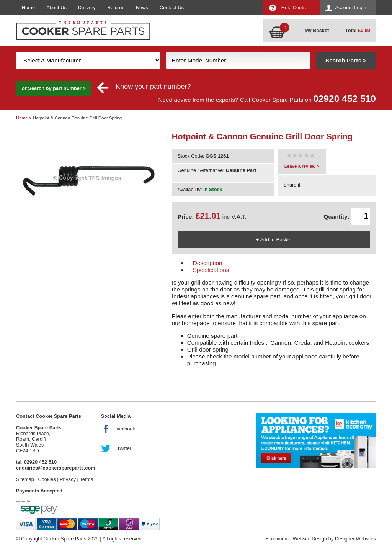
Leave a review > (302, 166)
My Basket (317, 30)
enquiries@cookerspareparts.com (56, 468)
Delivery (87, 7)
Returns (116, 7)
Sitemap (25, 479)
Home (28, 7)
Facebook (124, 429)
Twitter (124, 448)
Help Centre (294, 7)
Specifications (211, 270)
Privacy (68, 479)
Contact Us (172, 7)
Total (358, 30)
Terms (86, 479)
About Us (56, 7)
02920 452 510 (345, 99)
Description (208, 263)
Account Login (350, 7)
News (142, 7)
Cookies (47, 479)
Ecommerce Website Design (296, 539)
